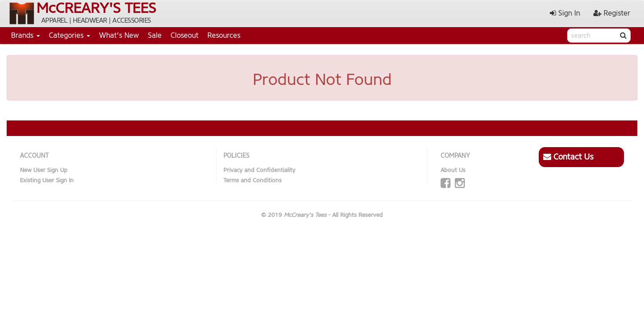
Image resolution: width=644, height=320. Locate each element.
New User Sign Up (44, 170)
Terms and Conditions (252, 180)
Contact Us (568, 157)
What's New (119, 35)
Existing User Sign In (47, 180)
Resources (224, 35)
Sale (155, 35)
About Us (453, 170)
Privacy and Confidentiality (259, 170)
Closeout (185, 35)
